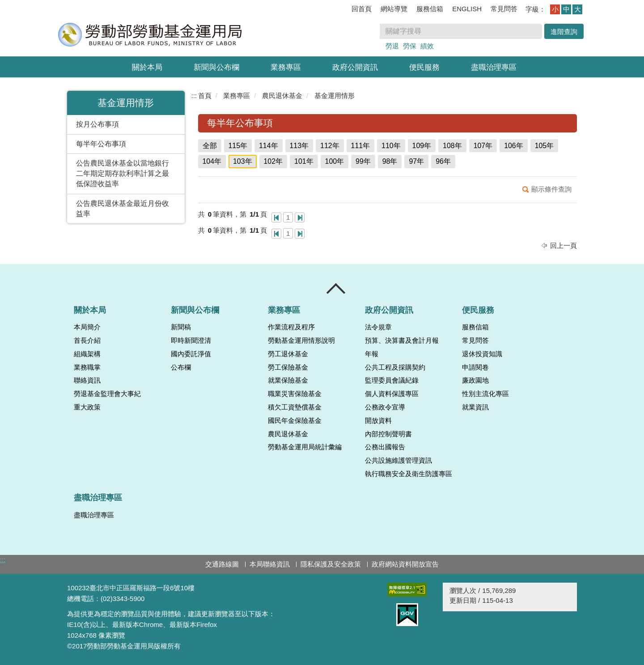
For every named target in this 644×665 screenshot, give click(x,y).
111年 (361, 146)
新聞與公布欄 (216, 67)
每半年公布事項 (101, 144)
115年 (238, 146)
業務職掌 (87, 367)
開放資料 (378, 421)
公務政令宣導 (385, 407)
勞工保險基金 (288, 367)
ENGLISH (467, 9)
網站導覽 (394, 9)
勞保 (410, 46)
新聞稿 (181, 327)
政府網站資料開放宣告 (405, 564)
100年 (335, 161)
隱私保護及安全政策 (331, 564)
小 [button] (555, 9)
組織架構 (87, 354)
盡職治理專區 (494, 67)
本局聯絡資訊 (270, 564)
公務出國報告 (385, 447)
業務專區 (286, 67)
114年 (269, 146)
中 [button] (566, 9)
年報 (372, 354)
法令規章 (378, 327)
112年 (330, 146)
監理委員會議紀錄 (392, 380)
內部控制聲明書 (388, 434)
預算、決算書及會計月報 (402, 341)
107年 (483, 146)
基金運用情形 (335, 96)
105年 (544, 146)
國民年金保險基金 (295, 421)
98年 (390, 161)
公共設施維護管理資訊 (398, 460)
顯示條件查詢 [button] (551, 189)
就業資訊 (475, 407)
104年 (212, 161)
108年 (452, 146)
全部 (210, 146)
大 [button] (578, 9)
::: (194, 96)
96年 (443, 161)
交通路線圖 (222, 564)
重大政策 (87, 407)
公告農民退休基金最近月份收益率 (123, 209)
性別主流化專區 (485, 394)
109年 (422, 146)
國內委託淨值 (191, 354)
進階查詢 (564, 32)
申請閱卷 (475, 367)
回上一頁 (563, 245)
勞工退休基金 (288, 354)
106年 (514, 146)
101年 (304, 161)
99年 (363, 161)
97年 (416, 161)
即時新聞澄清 (191, 341)
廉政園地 (475, 380)
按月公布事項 (97, 124)
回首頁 (362, 9)
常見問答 (504, 9)
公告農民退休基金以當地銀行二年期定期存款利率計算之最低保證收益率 (123, 173)
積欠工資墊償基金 (295, 407)
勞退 (392, 46)
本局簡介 (87, 327)
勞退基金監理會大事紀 (107, 394)
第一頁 (276, 217)
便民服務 (424, 67)
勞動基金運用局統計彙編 (305, 447)
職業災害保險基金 (295, 394)
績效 (427, 46)
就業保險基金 (288, 380)
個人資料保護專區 (392, 394)
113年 (299, 146)
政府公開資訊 (355, 67)
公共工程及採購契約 (395, 367)
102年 (273, 161)
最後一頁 (300, 217)
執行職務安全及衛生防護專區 (409, 474)
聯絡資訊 (87, 380)
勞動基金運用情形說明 (301, 341)
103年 (243, 161)
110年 (391, 146)
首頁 (205, 96)
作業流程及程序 (291, 327)
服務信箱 (430, 9)
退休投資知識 (482, 354)
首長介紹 (87, 341)
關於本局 (147, 67)
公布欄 (181, 367)
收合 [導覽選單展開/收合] (336, 289)
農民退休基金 (282, 96)
